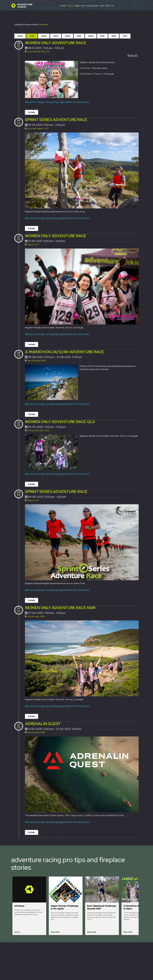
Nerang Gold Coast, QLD (38, 430)
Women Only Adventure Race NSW (60, 607)
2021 (79, 36)
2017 (125, 36)
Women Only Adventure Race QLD (60, 421)
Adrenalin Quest (43, 723)
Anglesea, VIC (33, 500)
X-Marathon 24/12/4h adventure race (64, 351)
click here (44, 25)
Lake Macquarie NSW (36, 360)
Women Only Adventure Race (56, 43)
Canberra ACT (33, 244)
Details (32, 112)
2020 (91, 36)
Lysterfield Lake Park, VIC (38, 51)
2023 (56, 36)
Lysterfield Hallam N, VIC (38, 128)
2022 (67, 36)
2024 (44, 36)
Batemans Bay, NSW (36, 732)
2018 (114, 36)
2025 (32, 36)
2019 (102, 36)
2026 (20, 36)
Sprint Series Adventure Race (56, 120)
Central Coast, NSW (36, 616)
